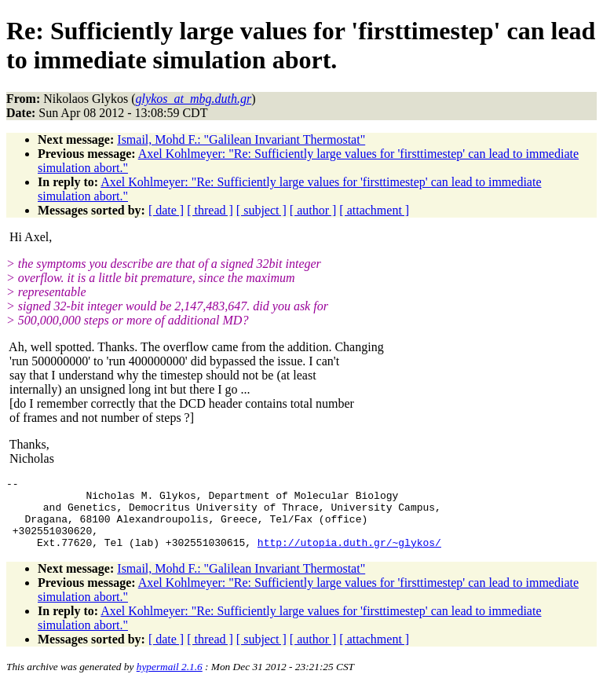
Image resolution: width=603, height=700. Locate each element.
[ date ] (166, 210)
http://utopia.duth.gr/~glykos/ (349, 556)
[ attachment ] (374, 210)
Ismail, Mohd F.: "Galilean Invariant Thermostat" (241, 139)
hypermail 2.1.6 (170, 681)
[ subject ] (261, 210)
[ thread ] (210, 210)
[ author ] (313, 210)
